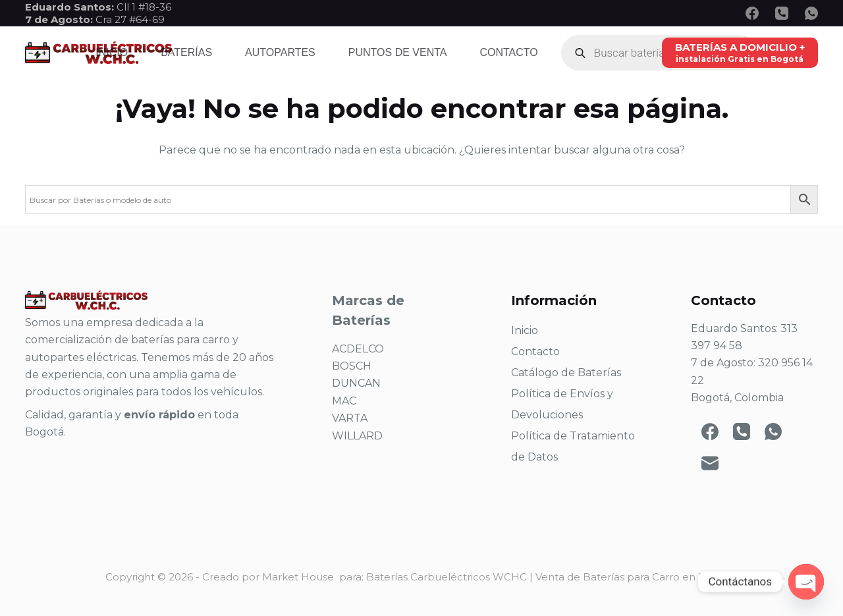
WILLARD (357, 436)
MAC (344, 401)
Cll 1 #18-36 (144, 7)
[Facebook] (752, 13)
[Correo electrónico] (710, 463)
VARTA (350, 418)
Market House (298, 577)
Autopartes (280, 52)
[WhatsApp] (811, 13)
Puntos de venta (398, 52)
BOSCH (352, 366)
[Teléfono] (782, 13)
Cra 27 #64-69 (95, 19)
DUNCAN (356, 383)
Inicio (112, 52)
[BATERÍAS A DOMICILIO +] (740, 52)
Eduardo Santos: (71, 7)
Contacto (508, 52)
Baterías (186, 52)
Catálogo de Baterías (566, 373)
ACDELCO (358, 349)
